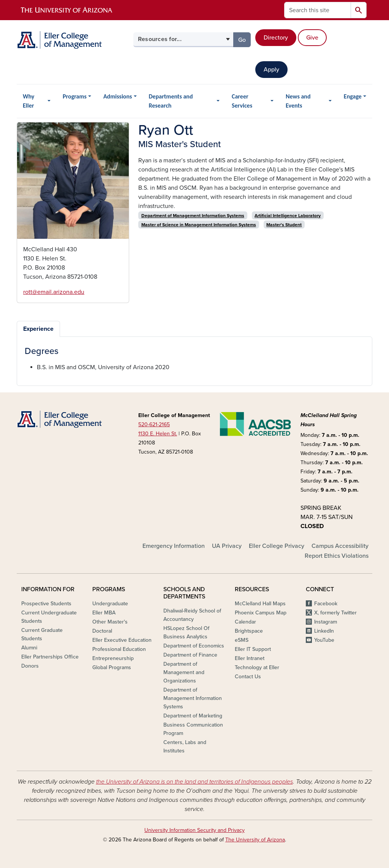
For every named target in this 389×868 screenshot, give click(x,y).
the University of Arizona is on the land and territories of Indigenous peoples (194, 782)
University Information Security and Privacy (194, 830)
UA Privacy (227, 546)
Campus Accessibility (340, 546)
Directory (276, 38)
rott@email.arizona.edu (54, 292)
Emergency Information (174, 546)
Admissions (118, 96)
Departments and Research (171, 101)
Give (312, 38)
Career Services (242, 101)
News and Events (298, 101)
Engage (353, 96)
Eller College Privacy (277, 546)
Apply (271, 70)
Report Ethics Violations (337, 556)
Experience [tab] (38, 329)
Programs (75, 96)
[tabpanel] (194, 359)
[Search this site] (318, 10)
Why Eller (28, 101)
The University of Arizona (255, 840)
